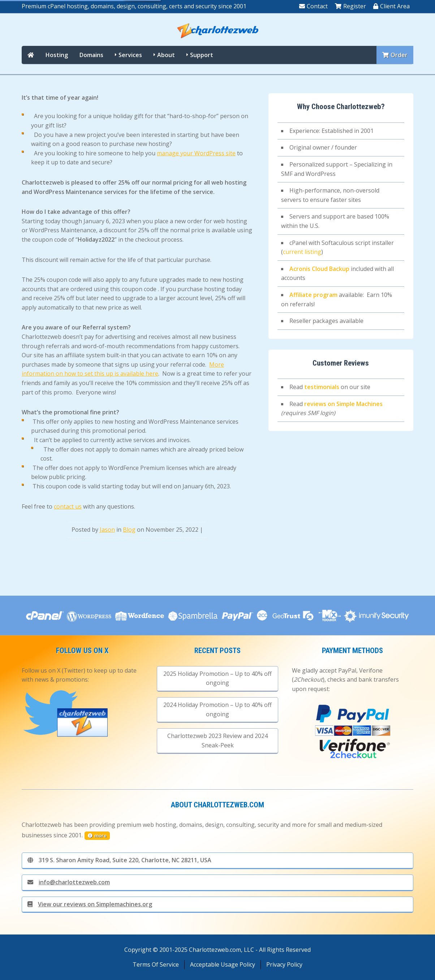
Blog (129, 530)
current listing (302, 252)
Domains (91, 55)
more (97, 836)
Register (350, 6)
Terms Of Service (156, 964)
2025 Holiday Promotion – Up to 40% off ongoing (217, 678)
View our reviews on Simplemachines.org (90, 904)
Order (395, 55)
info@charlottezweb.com (69, 882)
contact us (68, 506)
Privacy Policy (284, 964)
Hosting (57, 55)
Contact (313, 6)
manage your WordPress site (196, 153)
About (166, 55)
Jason (107, 530)
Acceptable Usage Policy (223, 964)
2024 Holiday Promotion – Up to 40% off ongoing (217, 709)
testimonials (322, 387)
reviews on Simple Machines (343, 404)
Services (130, 55)
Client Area (391, 6)
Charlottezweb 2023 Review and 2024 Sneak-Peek (217, 741)
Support (202, 55)
